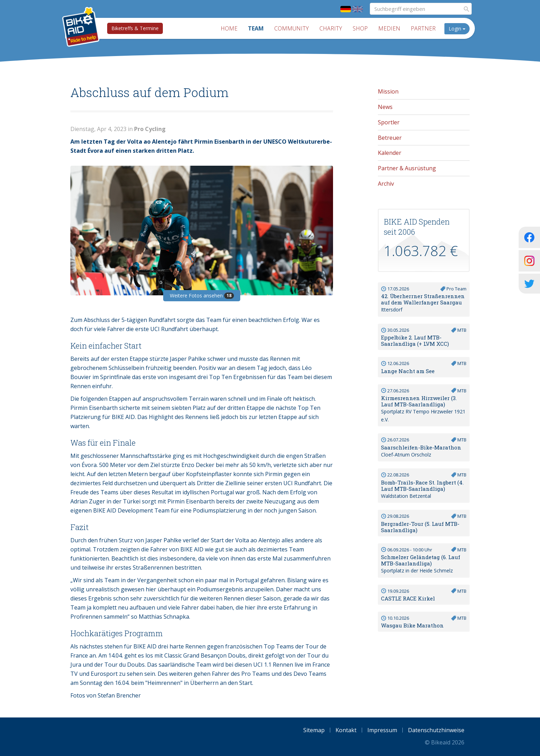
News (385, 107)
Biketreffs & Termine (135, 28)
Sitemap (314, 730)
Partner (423, 28)
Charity (331, 28)
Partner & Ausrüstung (407, 168)
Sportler (389, 122)
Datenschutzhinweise (436, 730)
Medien (389, 28)
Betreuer (390, 138)
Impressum (382, 730)
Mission (388, 91)
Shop (360, 28)
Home (229, 28)
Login (457, 29)
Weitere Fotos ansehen (202, 295)
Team (256, 28)
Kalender (390, 153)
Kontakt (346, 730)
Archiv (386, 184)
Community (292, 28)
